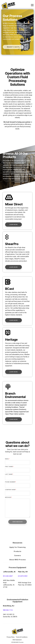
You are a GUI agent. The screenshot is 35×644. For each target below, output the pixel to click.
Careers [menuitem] (18, 555)
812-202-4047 (8, 576)
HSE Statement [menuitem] (17, 640)
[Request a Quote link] (13, 47)
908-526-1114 (8, 610)
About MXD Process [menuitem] (18, 560)
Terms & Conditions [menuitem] (22, 637)
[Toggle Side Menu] (32, 5)
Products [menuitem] (18, 551)
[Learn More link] (13, 225)
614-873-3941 (23, 576)
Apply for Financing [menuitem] (17, 547)
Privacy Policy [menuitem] (11, 637)
